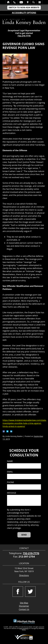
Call (15, 2)
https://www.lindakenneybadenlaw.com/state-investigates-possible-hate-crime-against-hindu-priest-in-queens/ (25, 423)
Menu (40, 2)
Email (21, 2)
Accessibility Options (24, 13)
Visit (28, 2)
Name (10, 461)
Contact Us (24, 609)
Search (33, 2)
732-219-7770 (24, 36)
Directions (24, 575)
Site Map (24, 603)
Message (12, 493)
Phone (11, 482)
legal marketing (24, 628)
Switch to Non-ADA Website (24, 7)
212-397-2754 (27, 557)
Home (8, 2)
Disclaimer (24, 606)
